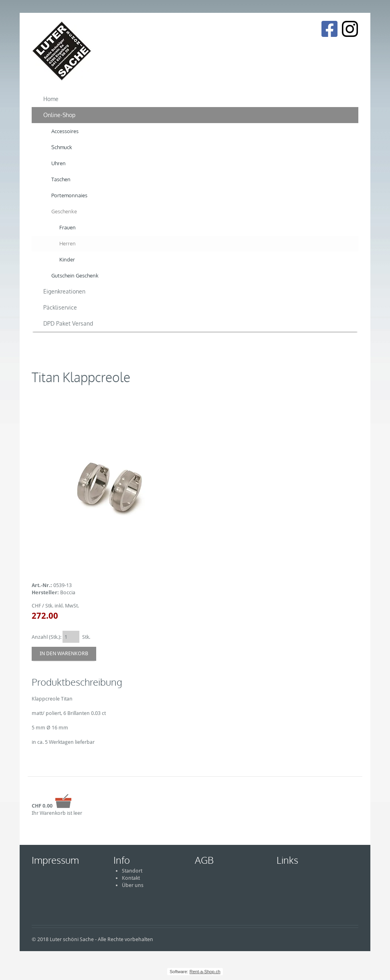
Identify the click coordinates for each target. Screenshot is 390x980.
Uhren (59, 163)
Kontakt (131, 878)
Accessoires (65, 131)
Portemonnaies (69, 195)
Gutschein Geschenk (75, 275)
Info (122, 860)
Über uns (133, 885)
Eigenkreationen (64, 291)
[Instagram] (350, 29)
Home (51, 99)
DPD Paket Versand (68, 323)
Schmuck (62, 147)
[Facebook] (329, 29)
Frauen (68, 227)
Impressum (55, 860)
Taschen (61, 179)
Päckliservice (60, 307)
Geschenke (64, 211)
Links (287, 860)
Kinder (67, 259)
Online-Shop (59, 115)
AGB (204, 860)
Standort (132, 871)
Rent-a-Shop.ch (205, 972)
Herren (68, 243)
